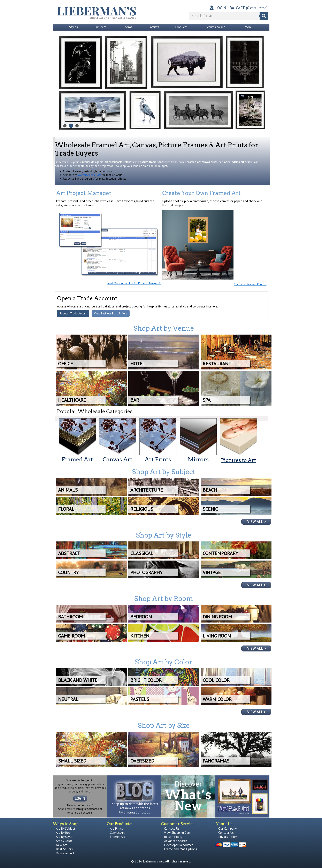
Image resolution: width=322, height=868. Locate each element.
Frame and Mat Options (181, 849)
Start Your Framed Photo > (250, 284)
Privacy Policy (228, 837)
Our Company (227, 828)
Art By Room (65, 832)
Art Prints (116, 828)
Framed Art (118, 837)
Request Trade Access (73, 313)
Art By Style (64, 837)
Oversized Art (65, 853)
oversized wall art (89, 175)
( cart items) (257, 8)
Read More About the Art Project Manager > (134, 283)
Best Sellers (64, 849)
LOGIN (221, 8)
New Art (62, 845)
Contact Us (172, 828)
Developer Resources (179, 845)
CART (240, 8)
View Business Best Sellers (111, 313)
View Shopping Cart (177, 832)
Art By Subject (66, 828)
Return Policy (173, 837)
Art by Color (64, 841)
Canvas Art (117, 832)
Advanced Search (176, 841)
